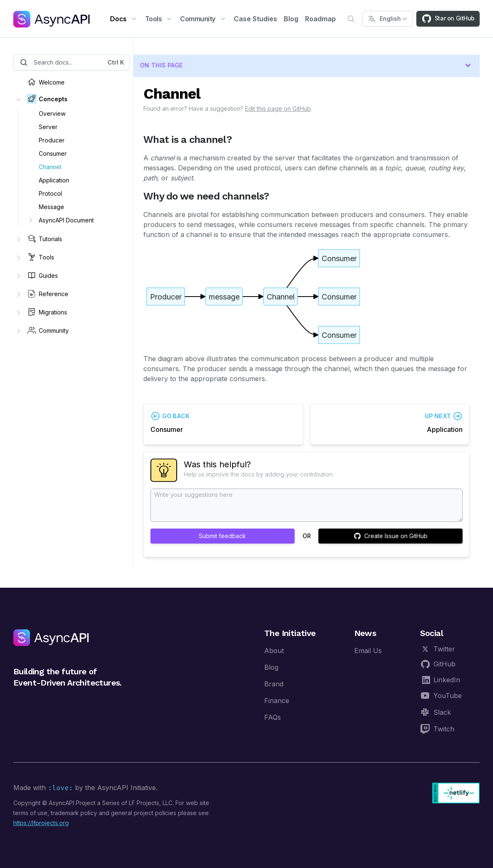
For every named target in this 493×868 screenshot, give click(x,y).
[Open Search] (351, 19)
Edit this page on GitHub (278, 108)
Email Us (368, 651)
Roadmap (320, 19)
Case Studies (255, 19)
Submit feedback (222, 536)
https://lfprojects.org (41, 823)
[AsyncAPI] (51, 19)
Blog (291, 19)
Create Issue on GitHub (391, 536)
